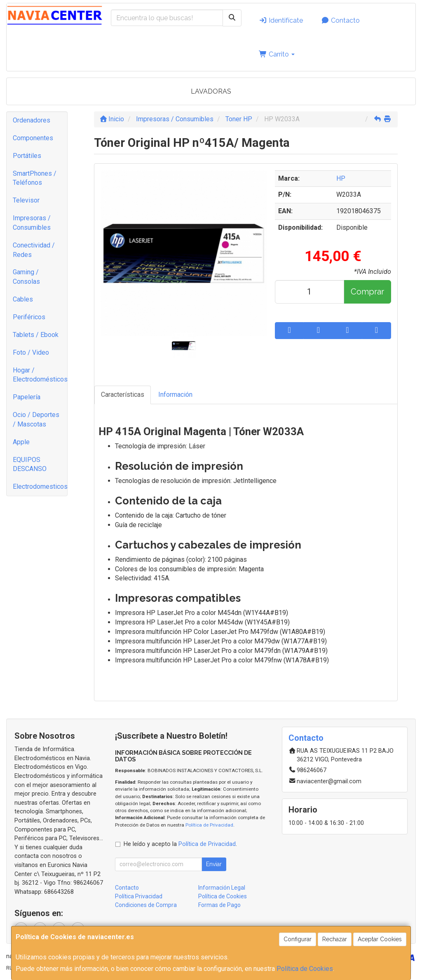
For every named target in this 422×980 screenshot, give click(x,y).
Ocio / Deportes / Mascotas (36, 419)
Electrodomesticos (40, 486)
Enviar (214, 864)
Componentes (33, 138)
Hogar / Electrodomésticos (40, 375)
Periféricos (29, 317)
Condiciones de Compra (146, 905)
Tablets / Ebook (36, 335)
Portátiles (27, 156)
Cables (23, 299)
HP (341, 178)
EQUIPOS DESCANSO (30, 464)
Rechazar (335, 939)
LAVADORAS (211, 91)
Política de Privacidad (209, 825)
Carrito (277, 54)
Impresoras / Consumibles (32, 223)
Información (175, 395)
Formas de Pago (219, 905)
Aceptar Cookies (380, 939)
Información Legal (222, 888)
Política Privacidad (139, 896)
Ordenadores (32, 120)
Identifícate (281, 20)
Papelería (27, 397)
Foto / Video (31, 352)
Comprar (367, 292)
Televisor (26, 200)
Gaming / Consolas (26, 277)
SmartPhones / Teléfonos (35, 178)
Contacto (340, 20)
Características (123, 395)
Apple (21, 442)
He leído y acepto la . (180, 844)
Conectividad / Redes (34, 250)
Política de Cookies (305, 969)
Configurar (298, 939)
